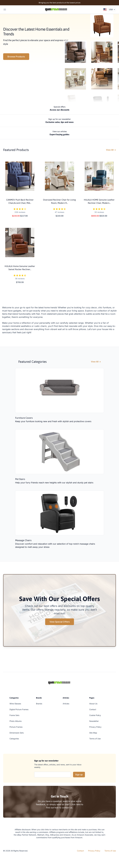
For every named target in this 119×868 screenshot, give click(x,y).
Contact (93, 709)
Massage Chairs (23, 540)
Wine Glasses (15, 704)
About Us (93, 704)
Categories (14, 739)
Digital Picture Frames (19, 709)
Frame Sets (14, 715)
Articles (66, 704)
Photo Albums (16, 721)
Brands (39, 704)
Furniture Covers (24, 418)
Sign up (79, 775)
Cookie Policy (95, 715)
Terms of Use (95, 739)
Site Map (93, 733)
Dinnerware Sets (17, 733)
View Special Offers (60, 622)
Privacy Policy (95, 727)
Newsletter (94, 721)
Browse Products (16, 57)
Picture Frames (16, 727)
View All (111, 150)
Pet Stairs (20, 479)
